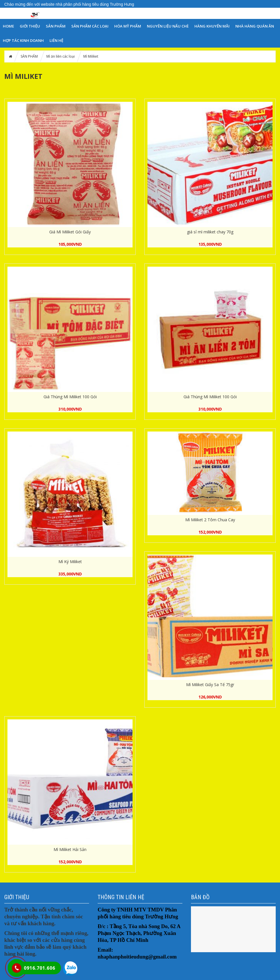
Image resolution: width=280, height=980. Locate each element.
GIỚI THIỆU (30, 26)
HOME (8, 26)
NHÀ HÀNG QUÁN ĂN (255, 26)
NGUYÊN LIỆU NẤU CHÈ (168, 26)
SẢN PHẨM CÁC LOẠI (90, 26)
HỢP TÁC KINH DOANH (23, 40)
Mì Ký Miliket (70, 562)
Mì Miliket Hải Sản (70, 849)
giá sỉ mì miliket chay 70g (210, 232)
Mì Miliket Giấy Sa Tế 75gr (210, 685)
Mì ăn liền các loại (61, 56)
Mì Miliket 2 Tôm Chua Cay (210, 520)
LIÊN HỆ (56, 40)
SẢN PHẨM (56, 26)
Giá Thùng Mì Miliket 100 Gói (70, 397)
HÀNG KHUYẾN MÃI (212, 26)
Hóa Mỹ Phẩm (128, 26)
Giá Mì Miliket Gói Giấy (70, 232)
